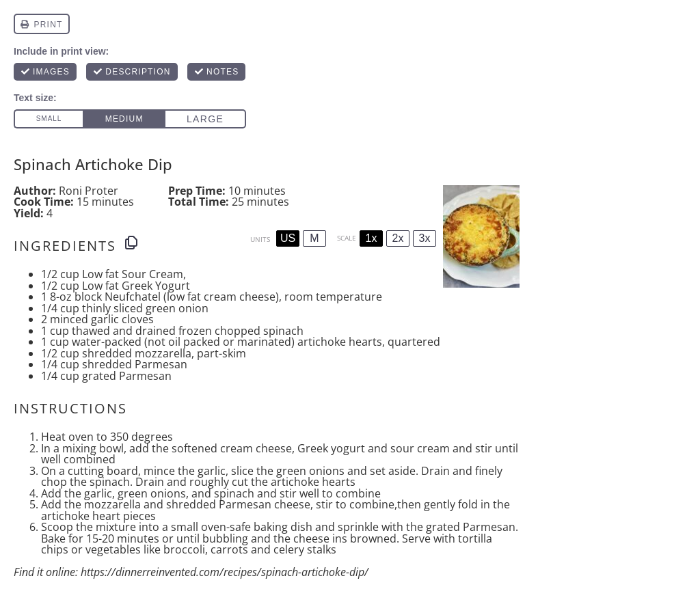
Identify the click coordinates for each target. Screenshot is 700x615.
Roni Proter (89, 191)
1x (372, 238)
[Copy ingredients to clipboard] (131, 243)
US (288, 238)
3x (425, 238)
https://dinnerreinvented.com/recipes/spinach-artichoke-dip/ (225, 572)
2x (398, 238)
